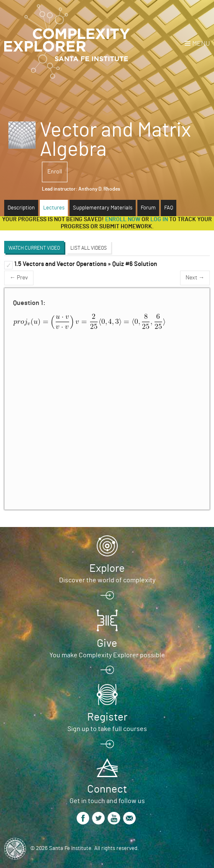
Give (107, 643)
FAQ (169, 208)
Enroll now (123, 220)
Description (21, 208)
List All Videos (89, 248)
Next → (195, 278)
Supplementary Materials (103, 208)
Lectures (54, 208)
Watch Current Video (34, 248)
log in (159, 220)
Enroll (55, 172)
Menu (201, 44)
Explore (107, 568)
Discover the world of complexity (107, 580)
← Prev (19, 278)
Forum (148, 208)
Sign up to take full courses (107, 729)
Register (107, 717)
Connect (107, 789)
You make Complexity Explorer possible (107, 655)
